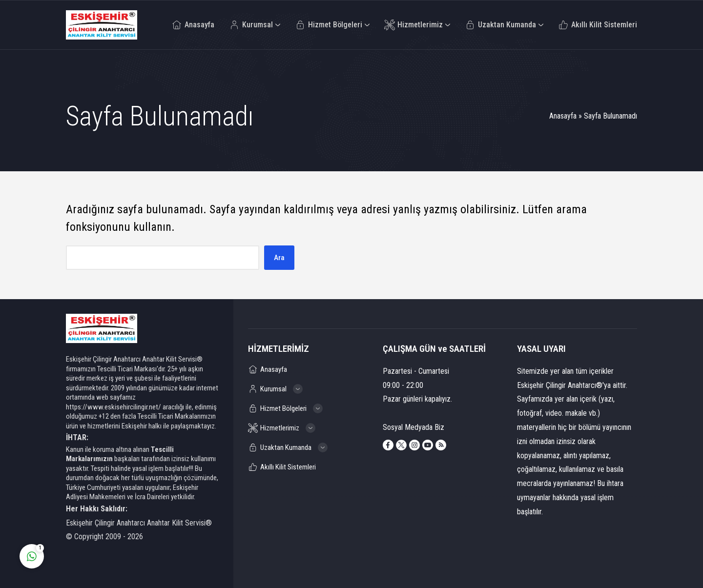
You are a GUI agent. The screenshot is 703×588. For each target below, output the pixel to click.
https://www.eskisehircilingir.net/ (114, 407)
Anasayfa (563, 116)
